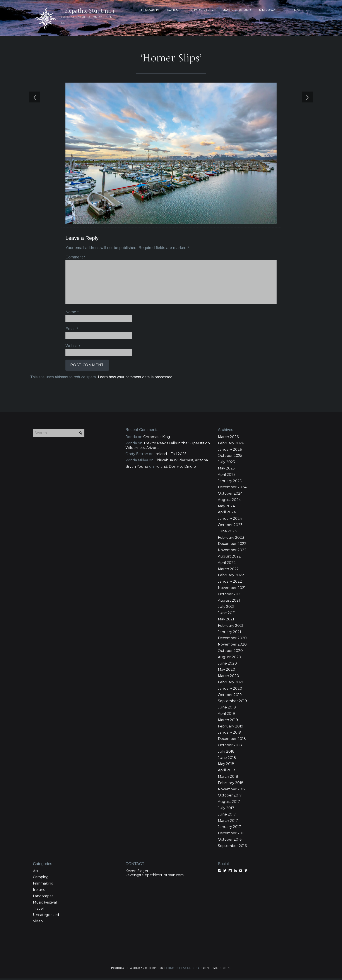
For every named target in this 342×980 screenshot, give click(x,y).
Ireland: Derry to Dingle (175, 468)
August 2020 (229, 659)
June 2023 (227, 533)
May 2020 (227, 671)
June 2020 (227, 665)
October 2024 (230, 495)
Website (72, 346)
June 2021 (227, 614)
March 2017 (228, 822)
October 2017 (230, 797)
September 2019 (232, 703)
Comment (74, 258)
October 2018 (230, 747)
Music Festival (45, 904)
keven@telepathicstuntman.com (155, 877)
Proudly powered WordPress (136, 969)
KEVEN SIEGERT (298, 10)
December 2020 (232, 640)
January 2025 (230, 482)
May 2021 (226, 621)
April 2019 (226, 715)
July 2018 (226, 753)
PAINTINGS (175, 10)
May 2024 (226, 508)
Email (71, 329)
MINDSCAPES (269, 10)
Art (36, 872)
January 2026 (230, 451)
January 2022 (230, 583)
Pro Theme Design (216, 969)
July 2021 (226, 608)
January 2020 (230, 690)
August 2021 (229, 602)
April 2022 (227, 564)
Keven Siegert (138, 872)
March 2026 (228, 438)
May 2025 (226, 470)
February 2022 (231, 577)
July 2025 (226, 463)
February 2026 (231, 445)
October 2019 (230, 696)
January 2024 (230, 520)
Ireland (39, 891)
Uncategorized (46, 916)
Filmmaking (43, 885)
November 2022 (232, 551)
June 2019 (227, 709)
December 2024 (232, 489)
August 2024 (229, 501)
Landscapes (43, 898)
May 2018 (226, 765)
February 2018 (231, 784)
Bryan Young (137, 468)
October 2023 (230, 526)
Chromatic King (157, 438)
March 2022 (228, 571)
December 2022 (232, 545)
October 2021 (230, 596)
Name (71, 313)
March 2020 (228, 677)
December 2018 (232, 740)
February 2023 (231, 539)
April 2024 (227, 514)
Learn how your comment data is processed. (135, 377)
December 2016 (232, 835)
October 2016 (230, 841)
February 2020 (231, 684)
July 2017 (226, 809)
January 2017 (229, 828)
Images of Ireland (236, 10)
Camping (41, 879)
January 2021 (229, 633)
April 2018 (227, 772)
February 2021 (231, 627)
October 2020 (230, 652)
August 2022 (229, 558)
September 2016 (232, 847)
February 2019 (231, 728)
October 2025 (230, 457)
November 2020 (232, 646)
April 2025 (227, 476)
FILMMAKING (150, 10)
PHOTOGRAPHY (202, 10)
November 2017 (232, 791)
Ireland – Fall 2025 (170, 455)
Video (38, 923)
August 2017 (229, 803)
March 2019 (228, 721)
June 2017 (227, 816)
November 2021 (232, 589)
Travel (38, 910)
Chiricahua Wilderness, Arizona (181, 462)
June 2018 (227, 759)
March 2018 (228, 778)
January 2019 (229, 734)
